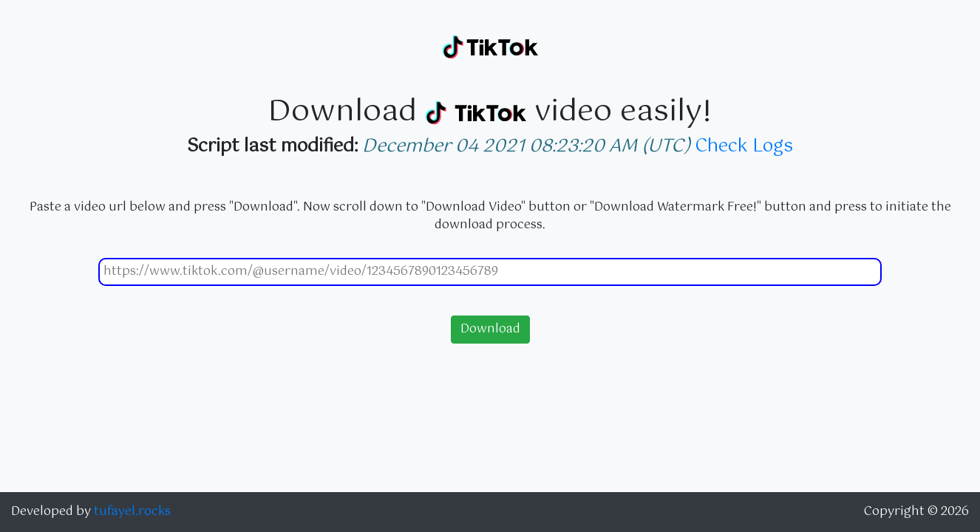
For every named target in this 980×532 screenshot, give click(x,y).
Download (490, 329)
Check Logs (744, 146)
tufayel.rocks (132, 512)
